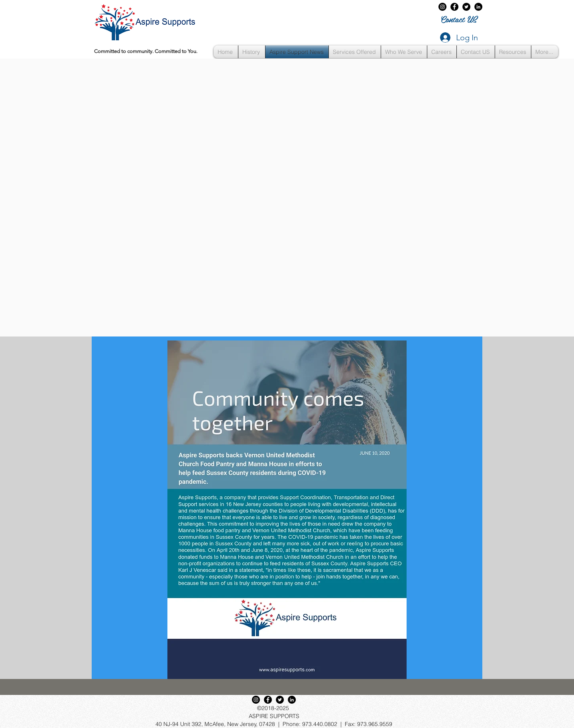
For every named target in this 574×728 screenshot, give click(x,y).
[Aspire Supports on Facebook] (454, 7)
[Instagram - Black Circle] (442, 7)
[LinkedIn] (478, 7)
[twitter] (466, 7)
